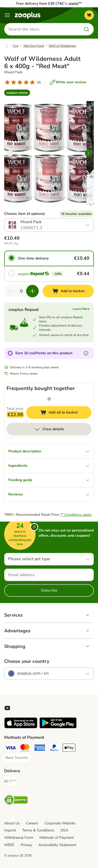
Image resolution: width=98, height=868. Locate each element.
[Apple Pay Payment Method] (69, 748)
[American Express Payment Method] (40, 748)
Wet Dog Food (34, 46)
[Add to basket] (68, 291)
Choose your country (27, 661)
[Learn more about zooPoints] (86, 353)
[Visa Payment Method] (10, 748)
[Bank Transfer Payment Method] (17, 758)
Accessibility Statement (57, 845)
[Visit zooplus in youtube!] (7, 708)
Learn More (81, 309)
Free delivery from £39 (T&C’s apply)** (49, 4)
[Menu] (7, 15)
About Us (12, 823)
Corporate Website (60, 823)
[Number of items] (21, 291)
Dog (16, 46)
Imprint (10, 830)
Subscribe (49, 590)
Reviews (49, 494)
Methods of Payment (57, 838)
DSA (64, 830)
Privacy (26, 845)
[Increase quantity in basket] (32, 291)
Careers (32, 823)
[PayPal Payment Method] (54, 748)
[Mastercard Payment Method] (25, 748)
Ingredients (49, 466)
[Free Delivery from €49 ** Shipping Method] (10, 782)
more (55, 367)
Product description (49, 451)
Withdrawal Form (19, 838)
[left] (10, 153)
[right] (88, 153)
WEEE (9, 845)
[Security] (16, 801)
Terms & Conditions (38, 830)
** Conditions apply (76, 515)
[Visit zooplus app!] (21, 727)
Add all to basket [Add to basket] (64, 413)
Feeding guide (49, 480)
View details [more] (49, 429)
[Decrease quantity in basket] (10, 291)
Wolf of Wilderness (62, 46)
